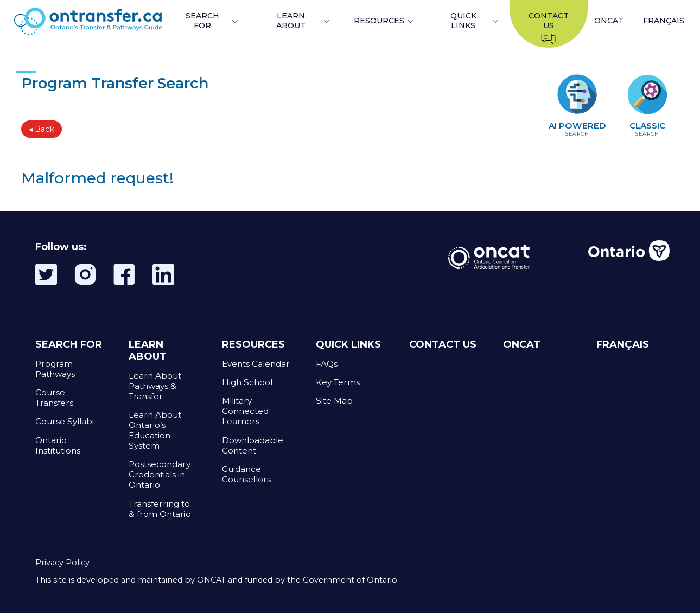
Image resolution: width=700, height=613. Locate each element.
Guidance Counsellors (246, 474)
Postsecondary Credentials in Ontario (160, 474)
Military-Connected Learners (245, 411)
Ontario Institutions (58, 445)
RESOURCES (379, 21)
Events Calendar (256, 364)
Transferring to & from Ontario (160, 509)
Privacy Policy (62, 563)
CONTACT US (443, 344)
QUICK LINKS (463, 21)
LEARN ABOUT (291, 21)
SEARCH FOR (202, 21)
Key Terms (338, 382)
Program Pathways (55, 369)
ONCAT (609, 21)
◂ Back (42, 129)
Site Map (334, 401)
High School (247, 382)
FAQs (327, 364)
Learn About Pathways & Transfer (155, 386)
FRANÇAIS (664, 21)
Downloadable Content (253, 445)
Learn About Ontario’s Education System (155, 430)
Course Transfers (54, 398)
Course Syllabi (65, 421)
